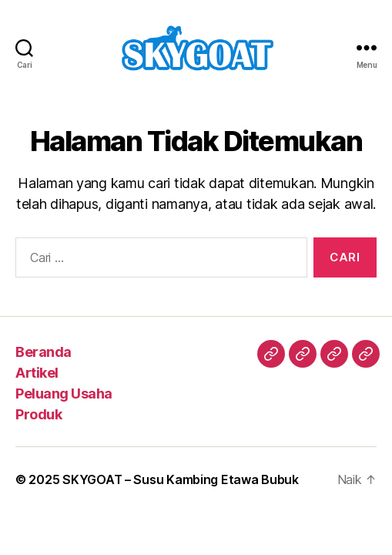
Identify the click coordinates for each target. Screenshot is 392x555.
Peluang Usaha (64, 394)
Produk (39, 414)
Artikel (37, 373)
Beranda (44, 352)
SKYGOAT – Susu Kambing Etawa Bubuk (181, 479)
